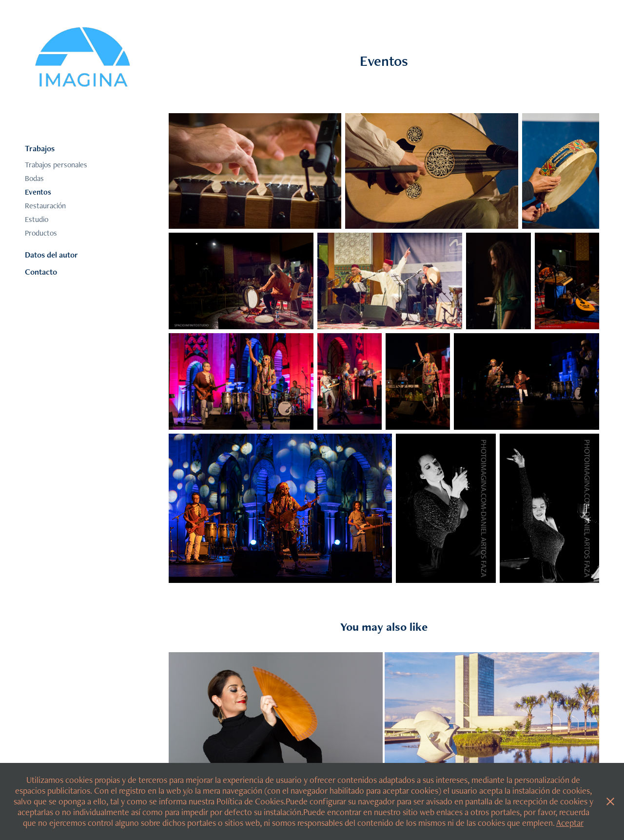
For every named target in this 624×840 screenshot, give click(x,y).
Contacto (41, 272)
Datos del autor (51, 255)
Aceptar (570, 823)
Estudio (37, 219)
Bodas (34, 178)
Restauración (45, 206)
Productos (41, 233)
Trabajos (40, 148)
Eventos (38, 192)
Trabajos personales (56, 165)
